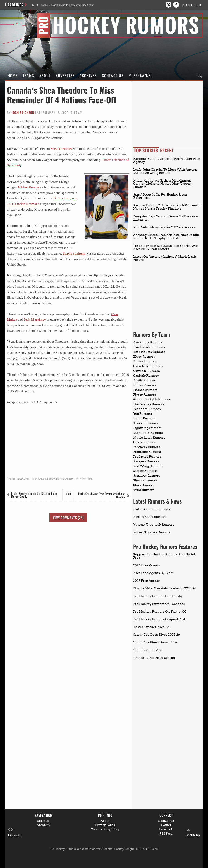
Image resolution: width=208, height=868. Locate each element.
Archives (88, 75)
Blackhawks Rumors (149, 347)
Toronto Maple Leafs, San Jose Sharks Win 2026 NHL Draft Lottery (166, 247)
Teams (28, 75)
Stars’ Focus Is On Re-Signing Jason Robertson (160, 196)
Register (187, 5)
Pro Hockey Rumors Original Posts (160, 619)
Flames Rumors (145, 390)
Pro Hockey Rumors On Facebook (159, 604)
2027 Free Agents (146, 581)
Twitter (166, 825)
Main (68, 493)
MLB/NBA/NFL (140, 75)
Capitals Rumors (146, 376)
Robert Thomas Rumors (152, 532)
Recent (167, 150)
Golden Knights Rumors (152, 399)
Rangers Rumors (146, 461)
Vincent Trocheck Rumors (154, 524)
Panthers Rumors (147, 447)
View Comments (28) (68, 518)
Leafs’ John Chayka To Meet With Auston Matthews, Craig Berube (165, 171)
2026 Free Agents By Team (153, 573)
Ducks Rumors (145, 385)
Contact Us (113, 75)
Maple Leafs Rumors (149, 437)
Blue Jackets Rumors (149, 352)
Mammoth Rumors (148, 433)
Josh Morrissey (35, 320)
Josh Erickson (23, 112)
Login (198, 5)
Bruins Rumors (145, 361)
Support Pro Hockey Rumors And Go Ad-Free (165, 556)
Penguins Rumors (147, 452)
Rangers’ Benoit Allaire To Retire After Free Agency (68, 5)
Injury (12, 479)
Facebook (166, 829)
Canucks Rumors (146, 371)
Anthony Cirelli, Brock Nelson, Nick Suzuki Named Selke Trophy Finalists (166, 236)
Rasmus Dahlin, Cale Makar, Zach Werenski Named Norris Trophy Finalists (167, 207)
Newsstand (24, 479)
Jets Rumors (142, 414)
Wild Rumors (144, 490)
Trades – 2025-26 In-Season (154, 658)
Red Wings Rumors (148, 466)
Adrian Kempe (28, 187)
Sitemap (43, 821)
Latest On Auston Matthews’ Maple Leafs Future (165, 258)
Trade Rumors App (148, 650)
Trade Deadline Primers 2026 (156, 642)
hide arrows (14, 832)
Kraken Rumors (145, 423)
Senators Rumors (146, 475)
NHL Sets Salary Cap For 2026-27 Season (164, 227)
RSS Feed (166, 834)
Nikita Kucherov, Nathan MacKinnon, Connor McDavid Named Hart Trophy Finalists (162, 184)
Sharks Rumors (145, 480)
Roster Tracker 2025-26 (151, 627)
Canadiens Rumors (148, 366)
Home (13, 75)
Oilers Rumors (144, 442)
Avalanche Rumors (148, 342)
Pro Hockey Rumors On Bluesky (158, 596)
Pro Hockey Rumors (21, 16)
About (45, 75)
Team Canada (39, 479)
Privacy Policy (105, 825)
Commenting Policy (105, 829)
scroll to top (193, 832)
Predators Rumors (147, 456)
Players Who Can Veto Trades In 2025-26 (165, 588)
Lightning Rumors (147, 428)
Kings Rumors (144, 418)
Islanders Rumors (147, 409)
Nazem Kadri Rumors (150, 517)
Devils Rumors (144, 380)
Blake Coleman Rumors (151, 509)
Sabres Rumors (145, 471)
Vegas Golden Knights (61, 479)
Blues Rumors (144, 356)
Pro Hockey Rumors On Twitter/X (159, 611)
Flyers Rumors (144, 395)
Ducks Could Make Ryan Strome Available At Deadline (102, 495)
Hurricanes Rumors (149, 404)
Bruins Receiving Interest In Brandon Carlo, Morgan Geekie (34, 495)
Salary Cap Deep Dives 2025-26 (157, 635)
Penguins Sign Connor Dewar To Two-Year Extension (166, 218)
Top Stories (146, 150)
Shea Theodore (62, 149)
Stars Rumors (144, 485)
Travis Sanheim (74, 253)
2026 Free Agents (146, 565)
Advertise (65, 75)
